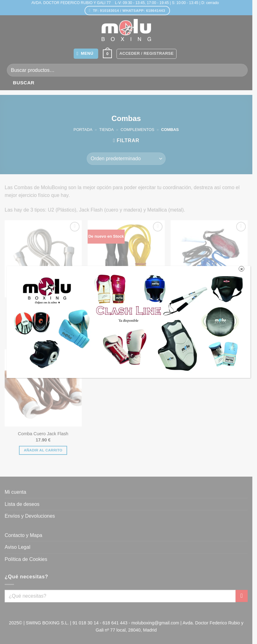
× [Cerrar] (242, 269)
